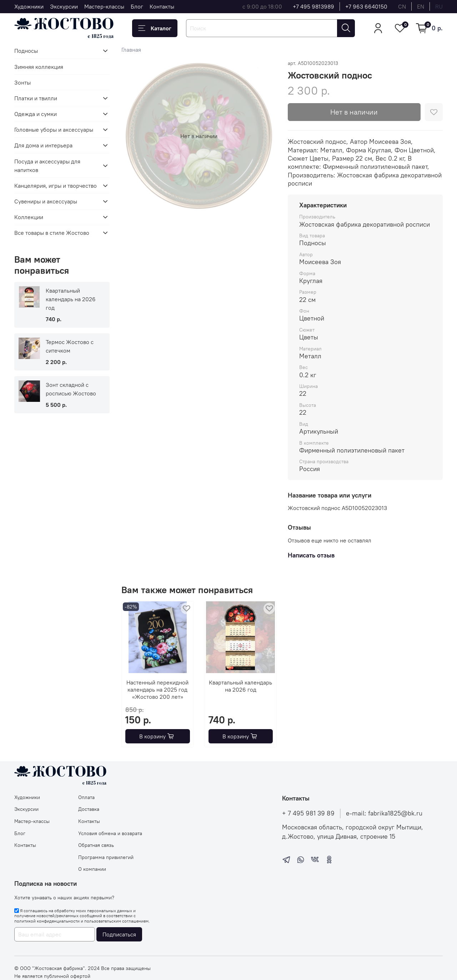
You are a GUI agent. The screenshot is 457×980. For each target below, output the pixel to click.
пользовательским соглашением (116, 921)
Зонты (22, 82)
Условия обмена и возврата (110, 833)
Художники (29, 6)
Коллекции (29, 217)
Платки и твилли (36, 98)
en (421, 6)
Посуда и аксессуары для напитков (47, 166)
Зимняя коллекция (39, 67)
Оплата (86, 797)
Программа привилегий (106, 857)
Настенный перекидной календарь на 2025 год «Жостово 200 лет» (157, 689)
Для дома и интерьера (43, 145)
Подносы (26, 51)
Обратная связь (96, 845)
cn (402, 6)
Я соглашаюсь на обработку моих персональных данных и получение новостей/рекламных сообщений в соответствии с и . (82, 916)
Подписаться (119, 934)
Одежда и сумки (36, 114)
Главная (131, 50)
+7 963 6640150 (366, 6)
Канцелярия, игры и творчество (56, 186)
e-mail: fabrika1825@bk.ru (384, 813)
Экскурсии (64, 6)
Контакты (162, 6)
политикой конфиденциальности (47, 921)
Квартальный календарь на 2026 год (240, 686)
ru (439, 6)
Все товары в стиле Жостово (52, 233)
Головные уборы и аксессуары (54, 130)
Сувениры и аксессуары (46, 201)
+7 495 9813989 (313, 6)
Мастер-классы (104, 6)
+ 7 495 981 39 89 (308, 813)
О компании (92, 869)
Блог (137, 6)
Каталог (155, 28)
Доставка (89, 809)
